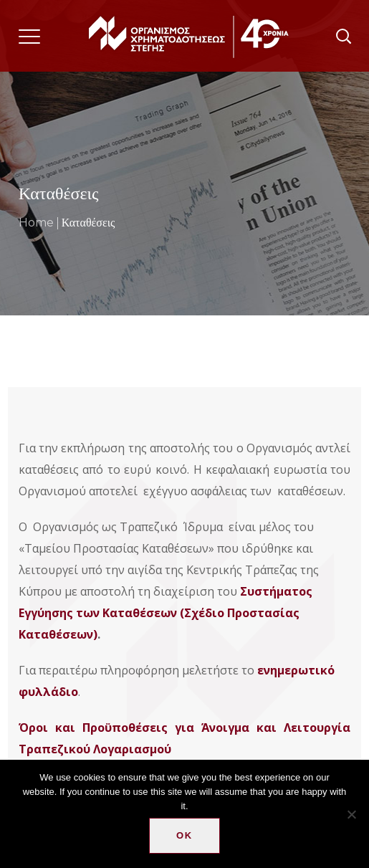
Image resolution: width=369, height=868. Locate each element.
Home (36, 223)
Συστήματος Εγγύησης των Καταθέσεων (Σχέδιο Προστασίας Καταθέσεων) (166, 613)
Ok (184, 835)
